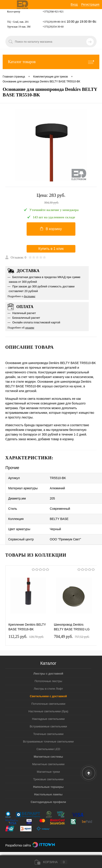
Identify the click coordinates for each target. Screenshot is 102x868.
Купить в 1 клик (51, 249)
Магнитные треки (48, 772)
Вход (74, 4)
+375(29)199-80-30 (53, 22)
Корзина (51, 862)
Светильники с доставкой (48, 696)
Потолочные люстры (48, 681)
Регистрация (90, 4)
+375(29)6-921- (51, 12)
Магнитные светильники (48, 764)
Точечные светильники (48, 734)
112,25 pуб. (26, 637)
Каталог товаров (51, 62)
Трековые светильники (48, 779)
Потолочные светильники (48, 704)
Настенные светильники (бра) (48, 711)
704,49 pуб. (72, 637)
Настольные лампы (48, 794)
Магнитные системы (48, 757)
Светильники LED (48, 749)
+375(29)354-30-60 (53, 27)
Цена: (51, 199)
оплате (30, 327)
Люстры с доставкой (48, 674)
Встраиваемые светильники (48, 726)
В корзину (51, 229)
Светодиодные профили (48, 802)
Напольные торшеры (48, 787)
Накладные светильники (48, 719)
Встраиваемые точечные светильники (48, 742)
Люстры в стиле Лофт (48, 689)
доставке (29, 296)
